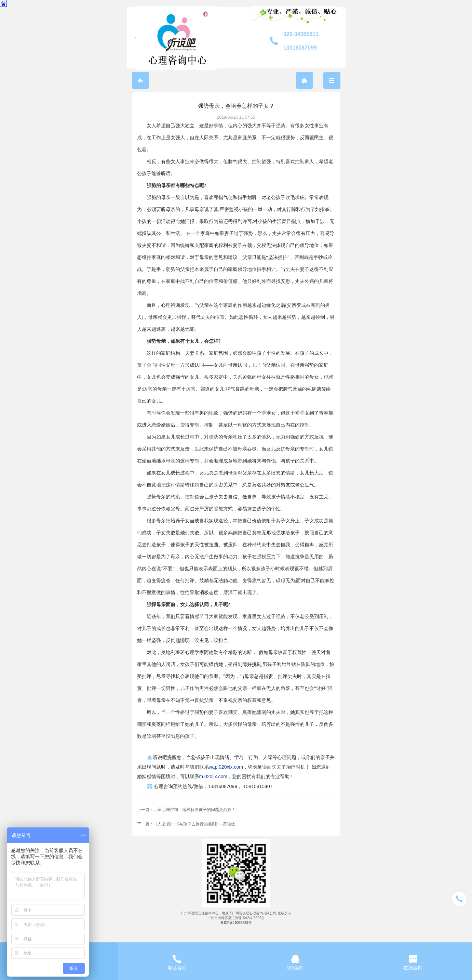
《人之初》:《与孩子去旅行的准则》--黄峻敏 (194, 824)
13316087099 (300, 48)
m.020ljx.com (213, 776)
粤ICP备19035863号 (236, 923)
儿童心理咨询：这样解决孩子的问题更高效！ (194, 810)
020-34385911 (301, 34)
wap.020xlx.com (226, 767)
